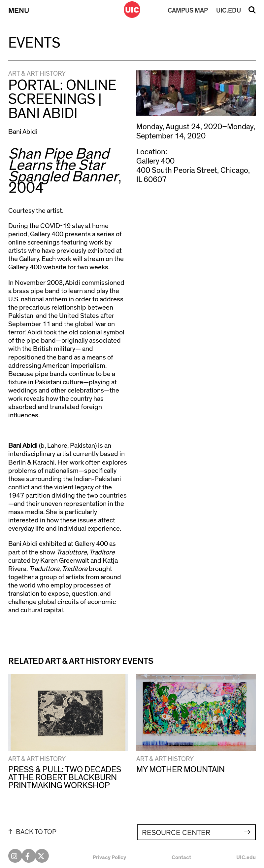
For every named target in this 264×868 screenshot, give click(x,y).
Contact (181, 857)
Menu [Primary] (19, 11)
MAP (188, 11)
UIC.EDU (229, 11)
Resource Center (176, 833)
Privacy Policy (109, 857)
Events (34, 43)
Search (252, 12)
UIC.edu (246, 857)
